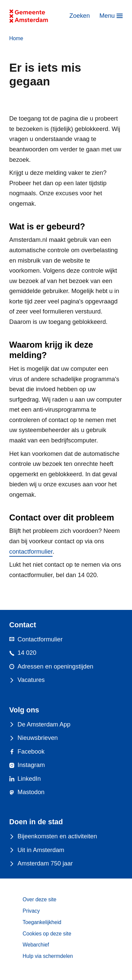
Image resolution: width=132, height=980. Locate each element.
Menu (107, 16)
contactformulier (31, 551)
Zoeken (80, 16)
